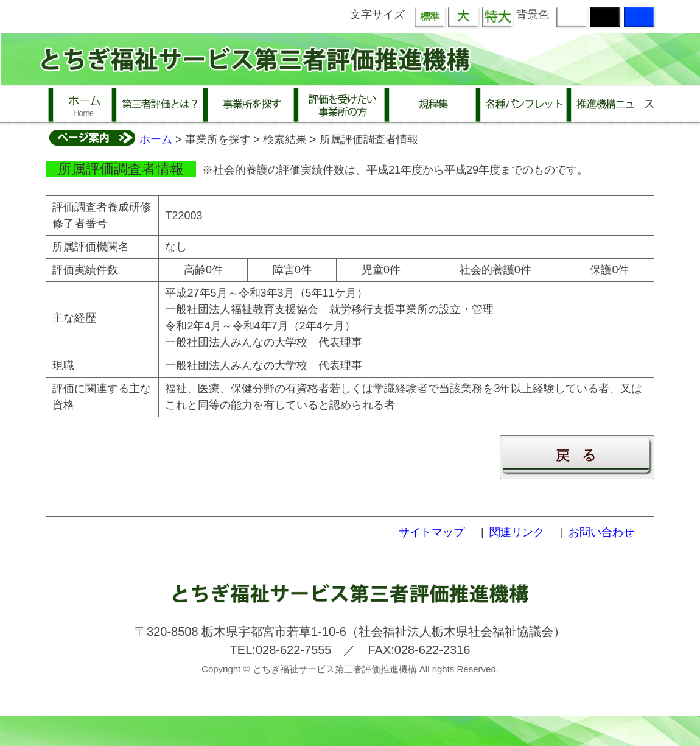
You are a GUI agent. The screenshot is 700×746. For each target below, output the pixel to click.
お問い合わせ (601, 532)
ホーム (156, 139)
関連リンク (517, 532)
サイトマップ (432, 532)
